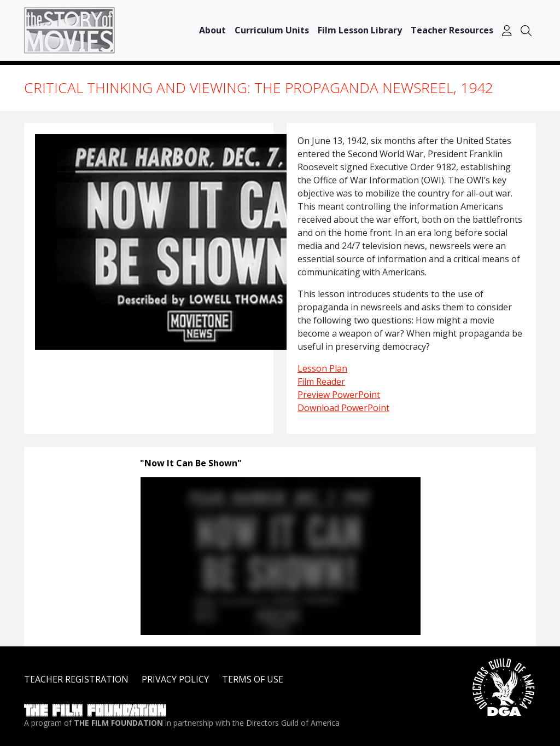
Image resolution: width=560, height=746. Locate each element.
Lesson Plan (322, 368)
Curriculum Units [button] (272, 30)
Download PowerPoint (343, 408)
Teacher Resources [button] (452, 30)
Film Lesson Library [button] (360, 30)
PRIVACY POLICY (175, 679)
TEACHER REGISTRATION (76, 679)
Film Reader (321, 381)
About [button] (212, 30)
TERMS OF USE (253, 679)
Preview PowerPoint (339, 395)
